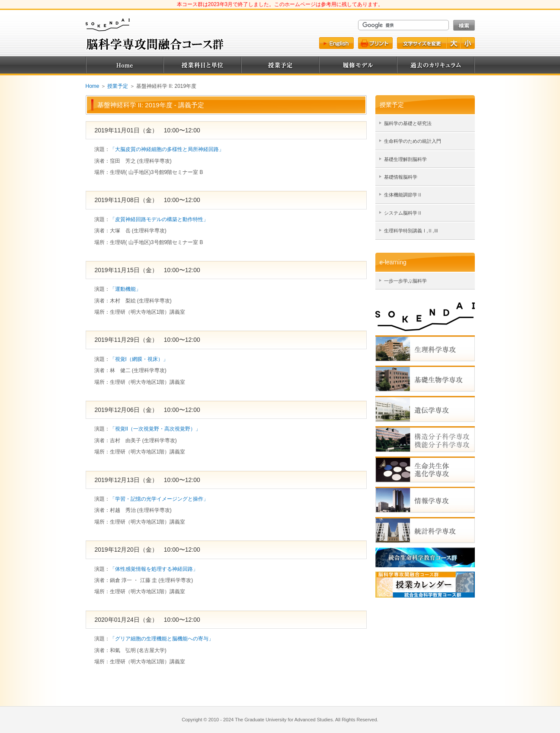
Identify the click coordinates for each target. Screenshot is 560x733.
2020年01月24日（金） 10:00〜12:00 (147, 620)
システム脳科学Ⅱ (403, 213)
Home (125, 65)
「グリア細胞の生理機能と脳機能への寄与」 (162, 639)
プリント (375, 43)
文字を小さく (468, 43)
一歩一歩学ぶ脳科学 (405, 281)
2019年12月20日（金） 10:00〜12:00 (147, 550)
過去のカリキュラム (436, 65)
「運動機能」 (125, 289)
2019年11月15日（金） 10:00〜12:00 (147, 270)
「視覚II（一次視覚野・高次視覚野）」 (155, 429)
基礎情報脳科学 (401, 177)
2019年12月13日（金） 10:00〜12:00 (147, 480)
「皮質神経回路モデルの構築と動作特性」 (159, 219)
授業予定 (280, 65)
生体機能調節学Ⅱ (403, 195)
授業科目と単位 (202, 65)
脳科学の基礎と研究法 (408, 123)
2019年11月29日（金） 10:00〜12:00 (147, 340)
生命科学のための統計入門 (413, 141)
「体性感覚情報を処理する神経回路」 (154, 569)
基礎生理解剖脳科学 (405, 159)
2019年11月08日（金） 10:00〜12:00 (147, 200)
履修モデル (358, 65)
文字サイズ (421, 43)
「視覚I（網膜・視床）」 (139, 359)
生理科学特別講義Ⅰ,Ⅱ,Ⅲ (411, 231)
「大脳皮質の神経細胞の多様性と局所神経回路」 (167, 149)
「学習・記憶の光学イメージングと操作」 (159, 499)
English (336, 43)
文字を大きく (454, 43)
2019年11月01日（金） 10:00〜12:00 (147, 130)
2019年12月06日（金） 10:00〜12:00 (147, 410)
